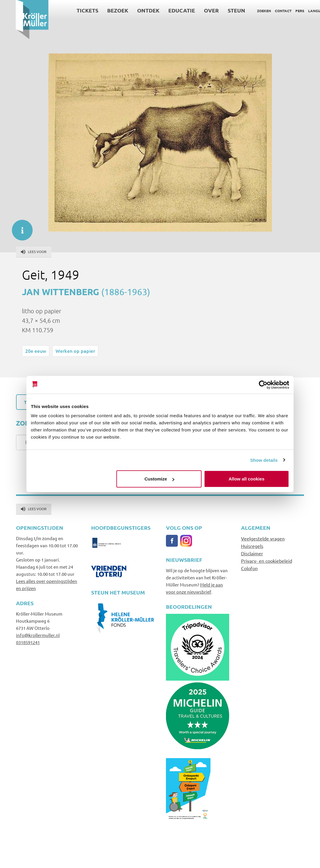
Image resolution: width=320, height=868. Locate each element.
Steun (221, 10)
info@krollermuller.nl (38, 635)
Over (196, 10)
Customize (159, 479)
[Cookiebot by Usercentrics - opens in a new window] (263, 385)
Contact (267, 11)
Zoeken (248, 11)
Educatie (166, 10)
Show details (264, 460)
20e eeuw (36, 351)
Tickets (72, 10)
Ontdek (133, 10)
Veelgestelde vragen (263, 538)
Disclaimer (252, 553)
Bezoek (102, 10)
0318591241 (28, 642)
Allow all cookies (247, 479)
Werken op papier (75, 351)
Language (302, 11)
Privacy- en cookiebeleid (267, 561)
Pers (284, 11)
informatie (19, 227)
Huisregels (252, 546)
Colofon (249, 568)
